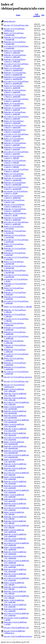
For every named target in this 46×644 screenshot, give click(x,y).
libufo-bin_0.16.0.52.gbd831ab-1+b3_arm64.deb (15, 487)
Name (18, 15)
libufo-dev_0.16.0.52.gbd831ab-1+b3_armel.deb (15, 465)
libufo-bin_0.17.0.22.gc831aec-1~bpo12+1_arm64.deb (15, 96)
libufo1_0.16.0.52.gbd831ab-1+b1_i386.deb (14, 584)
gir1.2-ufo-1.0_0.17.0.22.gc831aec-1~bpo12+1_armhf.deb (16, 118)
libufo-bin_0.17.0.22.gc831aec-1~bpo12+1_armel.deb (15, 148)
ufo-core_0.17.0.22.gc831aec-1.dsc (16, 381)
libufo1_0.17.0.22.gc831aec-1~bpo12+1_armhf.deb (14, 104)
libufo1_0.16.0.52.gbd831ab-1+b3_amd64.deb (14, 531)
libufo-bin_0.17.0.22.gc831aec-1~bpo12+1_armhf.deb (15, 113)
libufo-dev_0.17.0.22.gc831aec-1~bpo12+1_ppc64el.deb (15, 179)
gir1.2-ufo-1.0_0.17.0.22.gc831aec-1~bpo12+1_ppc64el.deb (16, 188)
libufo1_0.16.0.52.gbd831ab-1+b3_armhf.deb (14, 496)
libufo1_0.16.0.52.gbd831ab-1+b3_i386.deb (14, 513)
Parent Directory (10, 21)
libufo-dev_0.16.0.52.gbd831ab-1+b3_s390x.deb (15, 395)
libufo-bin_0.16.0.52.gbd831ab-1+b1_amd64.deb (15, 557)
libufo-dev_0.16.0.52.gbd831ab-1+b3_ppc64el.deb (15, 412)
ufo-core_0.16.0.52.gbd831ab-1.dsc (16, 628)
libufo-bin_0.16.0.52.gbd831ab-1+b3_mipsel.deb (15, 434)
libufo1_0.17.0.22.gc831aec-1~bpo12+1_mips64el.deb (14, 69)
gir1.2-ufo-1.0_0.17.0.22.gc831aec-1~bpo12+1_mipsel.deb (16, 135)
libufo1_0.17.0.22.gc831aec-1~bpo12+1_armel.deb (14, 140)
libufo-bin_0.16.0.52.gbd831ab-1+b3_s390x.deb (15, 399)
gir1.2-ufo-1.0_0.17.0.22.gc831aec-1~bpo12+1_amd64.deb (16, 223)
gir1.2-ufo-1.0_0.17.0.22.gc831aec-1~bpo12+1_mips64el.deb (16, 82)
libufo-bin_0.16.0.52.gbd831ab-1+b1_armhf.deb (15, 610)
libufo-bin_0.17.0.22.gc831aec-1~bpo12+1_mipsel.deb (15, 131)
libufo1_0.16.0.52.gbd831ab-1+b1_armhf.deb (14, 601)
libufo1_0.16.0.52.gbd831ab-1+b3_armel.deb (14, 460)
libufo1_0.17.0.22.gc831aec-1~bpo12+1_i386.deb (14, 157)
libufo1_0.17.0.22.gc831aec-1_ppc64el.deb (14, 263)
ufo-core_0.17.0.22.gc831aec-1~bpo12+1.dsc (14, 201)
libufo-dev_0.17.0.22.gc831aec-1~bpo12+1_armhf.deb (15, 109)
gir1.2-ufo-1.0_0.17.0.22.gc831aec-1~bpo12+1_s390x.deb (16, 65)
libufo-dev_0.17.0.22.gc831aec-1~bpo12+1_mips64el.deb (15, 74)
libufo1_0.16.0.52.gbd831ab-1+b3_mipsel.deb (14, 425)
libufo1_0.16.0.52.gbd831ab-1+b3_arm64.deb (14, 478)
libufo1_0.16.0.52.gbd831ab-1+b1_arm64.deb (14, 566)
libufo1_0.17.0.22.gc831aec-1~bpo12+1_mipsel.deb (14, 122)
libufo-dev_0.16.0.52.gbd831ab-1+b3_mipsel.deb (15, 430)
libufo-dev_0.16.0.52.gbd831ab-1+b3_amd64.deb (15, 535)
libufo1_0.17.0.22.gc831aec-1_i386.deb (18, 307)
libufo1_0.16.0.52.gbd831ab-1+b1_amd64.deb (14, 548)
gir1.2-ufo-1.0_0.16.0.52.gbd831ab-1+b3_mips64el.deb (16, 456)
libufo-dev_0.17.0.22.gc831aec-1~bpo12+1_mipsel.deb (15, 126)
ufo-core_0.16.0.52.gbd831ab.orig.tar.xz (18, 636)
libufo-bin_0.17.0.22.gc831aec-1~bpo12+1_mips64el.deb (15, 78)
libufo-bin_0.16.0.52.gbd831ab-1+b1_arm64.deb (15, 575)
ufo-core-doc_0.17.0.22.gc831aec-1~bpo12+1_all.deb (16, 192)
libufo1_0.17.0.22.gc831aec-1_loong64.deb (14, 34)
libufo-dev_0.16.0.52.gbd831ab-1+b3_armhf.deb (15, 500)
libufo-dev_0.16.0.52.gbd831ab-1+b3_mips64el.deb (15, 447)
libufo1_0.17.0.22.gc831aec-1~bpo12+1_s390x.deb (14, 52)
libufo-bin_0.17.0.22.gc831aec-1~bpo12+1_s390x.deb (15, 60)
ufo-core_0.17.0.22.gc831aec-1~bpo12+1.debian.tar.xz (14, 205)
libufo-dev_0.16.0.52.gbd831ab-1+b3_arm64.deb (15, 482)
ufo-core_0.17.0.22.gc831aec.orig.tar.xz (18, 377)
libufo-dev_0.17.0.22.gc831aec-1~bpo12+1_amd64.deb (15, 210)
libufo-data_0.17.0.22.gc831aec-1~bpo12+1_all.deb (15, 214)
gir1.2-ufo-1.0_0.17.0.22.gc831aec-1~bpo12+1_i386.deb (16, 170)
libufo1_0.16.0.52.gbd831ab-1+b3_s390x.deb (14, 390)
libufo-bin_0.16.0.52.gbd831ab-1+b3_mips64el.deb (15, 452)
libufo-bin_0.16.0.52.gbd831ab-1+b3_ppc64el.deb (15, 417)
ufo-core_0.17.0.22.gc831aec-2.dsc (16, 25)
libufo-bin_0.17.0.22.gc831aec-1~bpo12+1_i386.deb (15, 166)
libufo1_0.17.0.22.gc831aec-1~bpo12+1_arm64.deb (14, 87)
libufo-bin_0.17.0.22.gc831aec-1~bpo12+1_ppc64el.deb (15, 184)
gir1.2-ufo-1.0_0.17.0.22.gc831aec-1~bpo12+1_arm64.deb (16, 100)
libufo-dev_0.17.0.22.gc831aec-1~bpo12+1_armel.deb (15, 144)
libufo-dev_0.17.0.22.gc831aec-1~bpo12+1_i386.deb (15, 162)
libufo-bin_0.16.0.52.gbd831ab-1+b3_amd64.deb (15, 540)
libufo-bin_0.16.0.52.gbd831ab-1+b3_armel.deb (15, 469)
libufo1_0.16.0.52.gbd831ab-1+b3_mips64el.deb (14, 443)
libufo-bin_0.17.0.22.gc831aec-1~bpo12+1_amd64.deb (15, 219)
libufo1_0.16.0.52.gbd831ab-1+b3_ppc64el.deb (14, 408)
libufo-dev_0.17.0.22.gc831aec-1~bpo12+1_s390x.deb (15, 56)
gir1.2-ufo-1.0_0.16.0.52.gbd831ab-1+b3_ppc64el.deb (16, 421)
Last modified (37, 15)
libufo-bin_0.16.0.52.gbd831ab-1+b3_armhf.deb (15, 504)
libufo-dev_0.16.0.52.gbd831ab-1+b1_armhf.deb (15, 606)
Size (43, 15)
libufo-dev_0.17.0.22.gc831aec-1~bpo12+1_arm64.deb (15, 91)
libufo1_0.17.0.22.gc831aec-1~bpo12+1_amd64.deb (14, 197)
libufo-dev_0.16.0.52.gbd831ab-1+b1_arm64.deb (15, 570)
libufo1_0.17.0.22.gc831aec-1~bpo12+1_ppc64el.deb (14, 175)
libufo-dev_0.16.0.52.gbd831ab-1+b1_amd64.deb (15, 553)
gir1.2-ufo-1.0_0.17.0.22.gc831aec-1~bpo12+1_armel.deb (16, 153)
